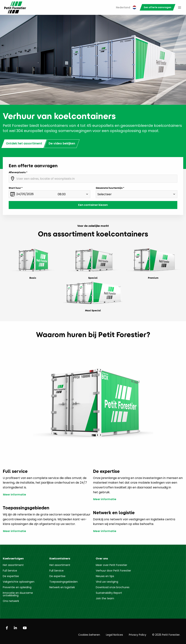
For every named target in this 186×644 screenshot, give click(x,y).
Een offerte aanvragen (158, 7)
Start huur (15, 188)
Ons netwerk (11, 601)
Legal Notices (114, 635)
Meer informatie (15, 495)
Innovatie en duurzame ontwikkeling (18, 594)
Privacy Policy (138, 635)
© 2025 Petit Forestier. (166, 635)
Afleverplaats (17, 172)
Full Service (10, 571)
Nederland (126, 7)
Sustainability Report (109, 593)
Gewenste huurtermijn (109, 188)
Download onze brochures (113, 587)
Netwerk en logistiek (62, 587)
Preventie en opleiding (17, 587)
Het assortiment (13, 565)
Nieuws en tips (105, 576)
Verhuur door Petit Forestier (113, 571)
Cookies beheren (89, 635)
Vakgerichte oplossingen (19, 582)
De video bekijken (62, 143)
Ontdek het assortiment (24, 143)
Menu (180, 7)
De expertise (11, 576)
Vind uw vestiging (107, 582)
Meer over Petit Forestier (111, 565)
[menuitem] (126, 8)
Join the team (105, 598)
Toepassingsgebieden (64, 582)
